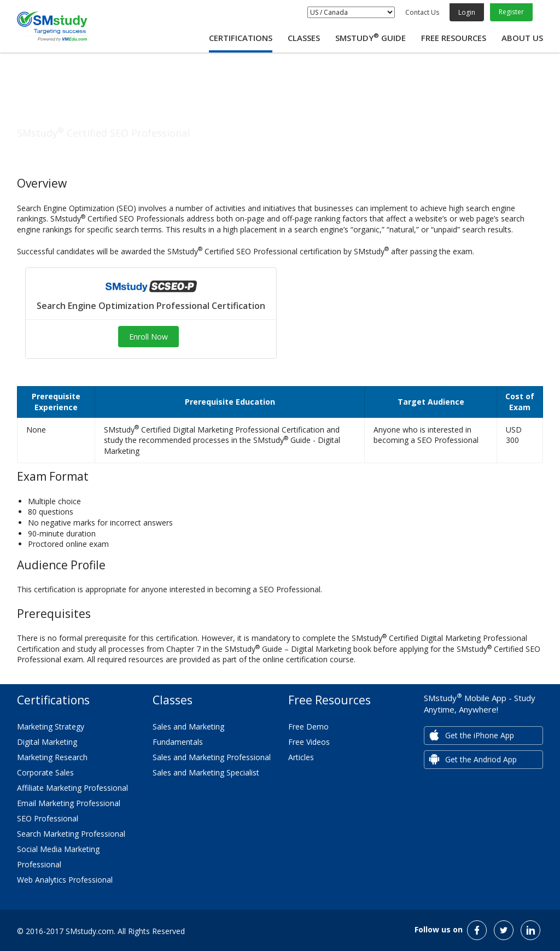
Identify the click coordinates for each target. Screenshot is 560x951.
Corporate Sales (45, 772)
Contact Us (422, 12)
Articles (301, 757)
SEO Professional (48, 818)
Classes (304, 38)
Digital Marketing (47, 742)
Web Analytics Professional (65, 880)
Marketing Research (52, 757)
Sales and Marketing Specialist (206, 772)
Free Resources (454, 38)
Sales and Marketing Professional (212, 757)
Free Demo (308, 727)
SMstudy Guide (371, 38)
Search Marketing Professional (71, 834)
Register (511, 12)
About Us (522, 38)
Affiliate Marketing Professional (72, 788)
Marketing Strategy (51, 727)
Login (467, 12)
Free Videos (309, 742)
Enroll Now (148, 337)
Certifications (241, 38)
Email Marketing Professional (69, 803)
